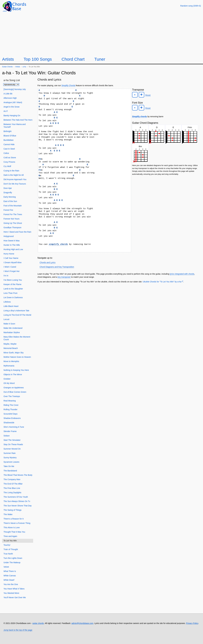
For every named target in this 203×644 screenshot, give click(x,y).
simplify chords (58, 244)
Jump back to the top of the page (18, 630)
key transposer (64, 277)
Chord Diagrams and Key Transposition (57, 267)
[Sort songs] (11, 85)
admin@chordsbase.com (82, 623)
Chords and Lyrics (48, 262)
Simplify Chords (68, 85)
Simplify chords (139, 117)
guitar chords (38, 623)
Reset (148, 95)
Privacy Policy (192, 623)
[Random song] (191, 6)
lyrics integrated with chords (182, 274)
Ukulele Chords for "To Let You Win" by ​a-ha (162, 282)
